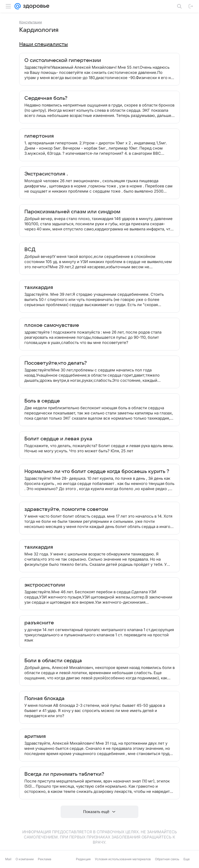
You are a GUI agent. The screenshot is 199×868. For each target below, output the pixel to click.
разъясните (39, 623)
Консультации (31, 22)
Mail (8, 859)
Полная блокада (44, 698)
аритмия (35, 736)
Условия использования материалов (123, 859)
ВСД (30, 250)
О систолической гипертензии (63, 60)
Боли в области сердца (53, 661)
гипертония (39, 136)
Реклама (45, 859)
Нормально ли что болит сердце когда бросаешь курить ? (97, 471)
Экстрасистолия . (46, 174)
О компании (25, 859)
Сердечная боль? (46, 98)
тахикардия (39, 287)
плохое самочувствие (52, 325)
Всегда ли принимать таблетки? (64, 774)
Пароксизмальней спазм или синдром (72, 212)
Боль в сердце (42, 401)
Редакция (83, 859)
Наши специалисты (44, 44)
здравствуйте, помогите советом (66, 509)
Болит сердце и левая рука (58, 439)
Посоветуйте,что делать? (56, 363)
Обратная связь (167, 859)
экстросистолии (45, 585)
